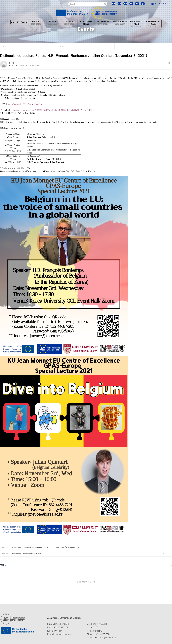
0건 (11, 65)
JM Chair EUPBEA (120, 22)
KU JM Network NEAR (136, 22)
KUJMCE (36, 22)
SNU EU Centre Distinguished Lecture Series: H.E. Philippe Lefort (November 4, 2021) (47, 547)
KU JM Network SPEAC (86, 22)
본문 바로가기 (0, 0)
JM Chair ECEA (103, 22)
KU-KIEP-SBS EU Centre (153, 22)
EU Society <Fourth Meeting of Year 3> (28, 553)
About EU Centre (19, 22)
